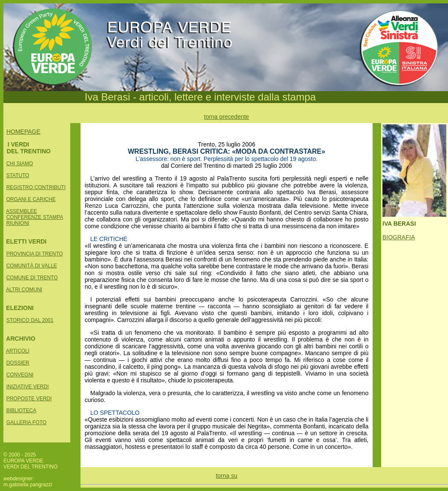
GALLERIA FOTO (26, 422)
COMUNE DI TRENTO (32, 278)
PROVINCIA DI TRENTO (35, 254)
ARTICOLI (18, 351)
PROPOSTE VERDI (29, 399)
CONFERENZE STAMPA (35, 217)
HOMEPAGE (23, 132)
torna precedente (227, 117)
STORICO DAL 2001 (30, 320)
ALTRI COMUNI (24, 290)
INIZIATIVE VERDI (28, 387)
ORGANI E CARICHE (31, 199)
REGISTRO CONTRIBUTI (36, 187)
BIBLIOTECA (22, 411)
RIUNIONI (18, 223)
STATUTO (18, 175)
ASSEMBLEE (22, 211)
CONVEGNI (20, 375)
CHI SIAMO (20, 164)
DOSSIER (18, 363)
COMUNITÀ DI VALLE (32, 266)
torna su (227, 476)
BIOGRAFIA (399, 237)
